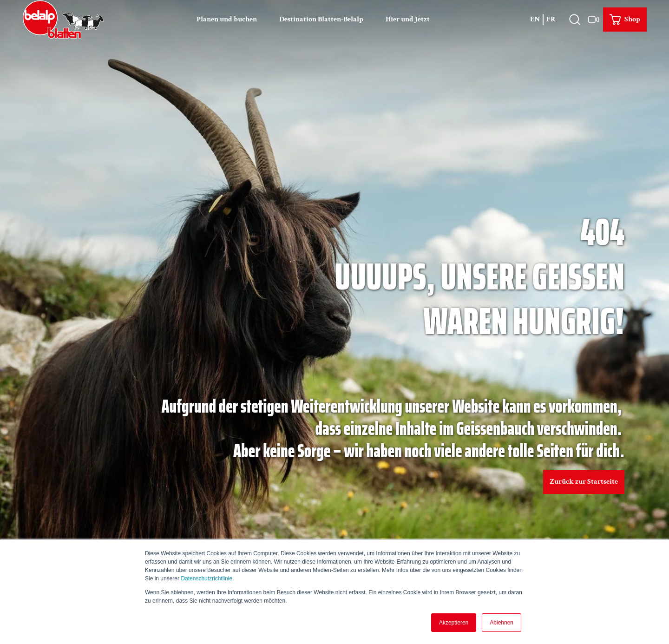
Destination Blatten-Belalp (321, 19)
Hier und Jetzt (408, 19)
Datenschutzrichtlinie (207, 578)
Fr (551, 19)
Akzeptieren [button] (454, 623)
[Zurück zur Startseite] (63, 20)
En (535, 19)
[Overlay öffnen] (574, 20)
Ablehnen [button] (502, 623)
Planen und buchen (227, 19)
